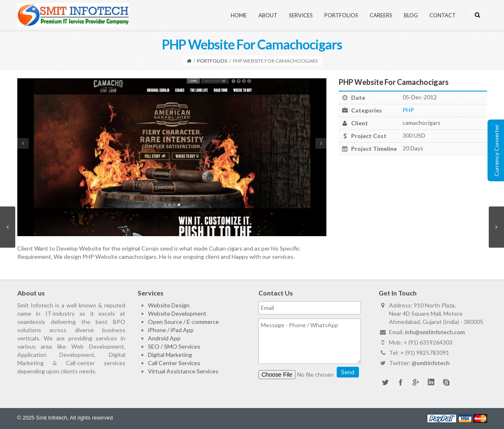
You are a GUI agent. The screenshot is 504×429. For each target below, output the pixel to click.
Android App (164, 338)
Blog (411, 15)
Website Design (169, 305)
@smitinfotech (431, 363)
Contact (443, 15)
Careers (381, 15)
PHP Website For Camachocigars (394, 82)
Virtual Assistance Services (183, 371)
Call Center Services (174, 363)
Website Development (177, 313)
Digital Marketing (170, 355)
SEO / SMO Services (174, 346)
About (268, 15)
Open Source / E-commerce (183, 322)
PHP (408, 110)
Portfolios (341, 15)
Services (301, 15)
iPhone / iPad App (171, 330)
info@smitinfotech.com (435, 332)
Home (239, 15)
